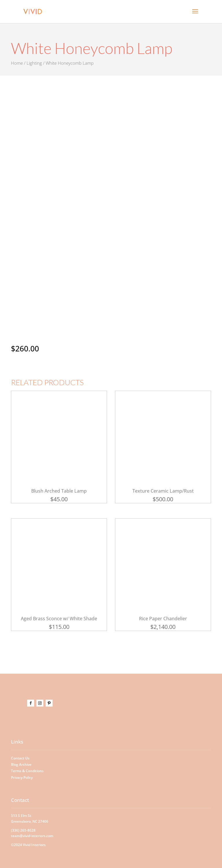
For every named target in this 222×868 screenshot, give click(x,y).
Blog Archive (21, 764)
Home (17, 63)
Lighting (34, 63)
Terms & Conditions (27, 771)
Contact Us (20, 758)
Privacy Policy (22, 777)
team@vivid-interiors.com (32, 836)
